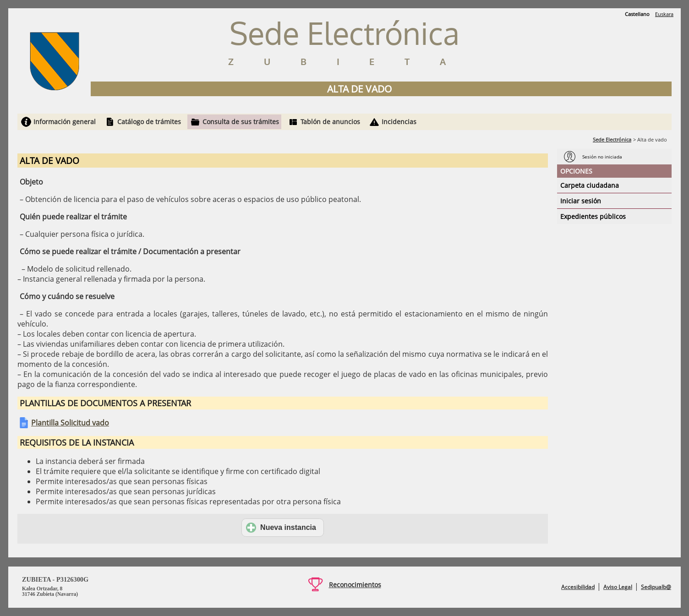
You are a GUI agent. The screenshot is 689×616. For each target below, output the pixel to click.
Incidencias (399, 122)
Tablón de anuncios (330, 122)
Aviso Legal (618, 587)
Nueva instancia (281, 528)
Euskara (664, 14)
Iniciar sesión (581, 201)
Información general (65, 122)
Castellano (637, 14)
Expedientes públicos (593, 216)
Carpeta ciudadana (590, 185)
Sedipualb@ (656, 587)
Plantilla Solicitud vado (70, 423)
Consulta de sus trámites (241, 122)
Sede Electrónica (612, 139)
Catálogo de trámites (149, 122)
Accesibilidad (578, 587)
